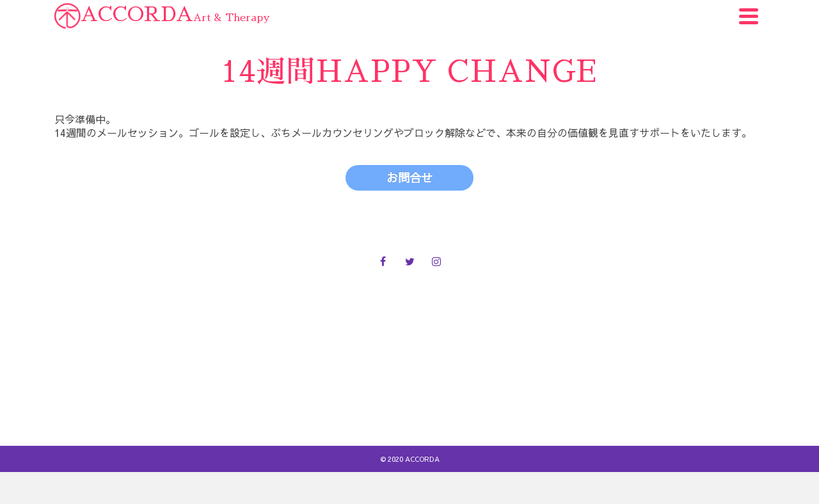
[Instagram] (436, 260)
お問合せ (409, 379)
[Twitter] (409, 260)
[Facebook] (383, 260)
